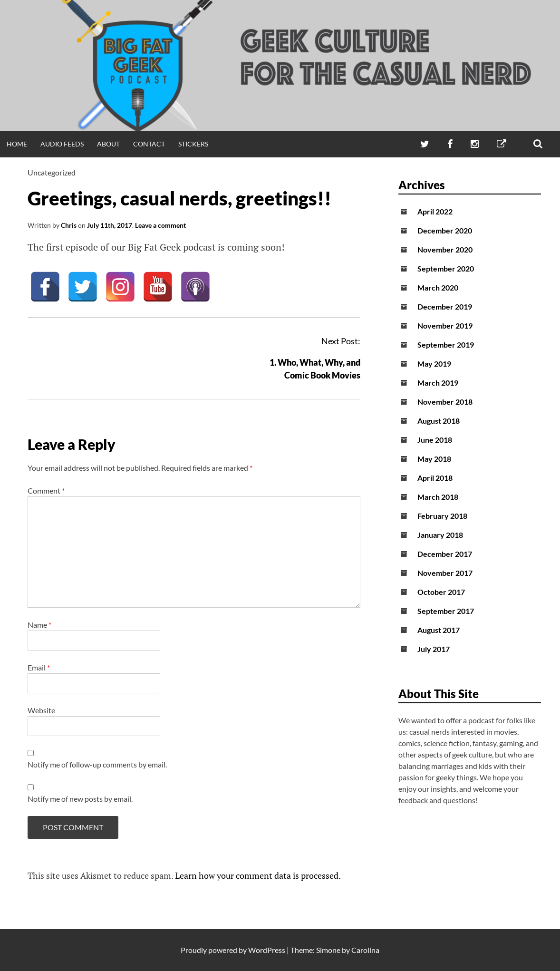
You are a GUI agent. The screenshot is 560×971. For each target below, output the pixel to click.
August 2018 (439, 421)
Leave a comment (160, 225)
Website (41, 710)
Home (17, 144)
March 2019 (438, 383)
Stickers (193, 144)
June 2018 (435, 440)
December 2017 (445, 554)
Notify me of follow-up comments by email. (97, 764)
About (108, 144)
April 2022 (435, 211)
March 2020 (438, 287)
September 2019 (446, 345)
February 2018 (442, 516)
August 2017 (439, 630)
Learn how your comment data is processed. (258, 875)
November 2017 (445, 573)
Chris (69, 225)
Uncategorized (52, 172)
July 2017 (434, 649)
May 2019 (434, 364)
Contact (149, 144)
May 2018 (434, 459)
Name (39, 625)
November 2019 (445, 325)
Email (39, 667)
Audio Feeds (62, 144)
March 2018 (438, 497)
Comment (46, 490)
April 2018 (435, 478)
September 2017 (446, 611)
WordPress (267, 950)
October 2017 (441, 592)
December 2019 (445, 306)
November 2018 (445, 402)
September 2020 (446, 268)
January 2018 (440, 535)
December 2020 (445, 230)
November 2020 (445, 249)
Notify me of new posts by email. (80, 799)
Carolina (365, 950)
